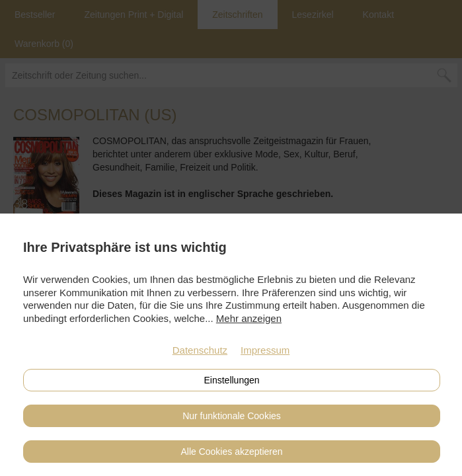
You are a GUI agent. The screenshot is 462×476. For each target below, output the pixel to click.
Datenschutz (200, 350)
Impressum (265, 350)
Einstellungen (231, 380)
